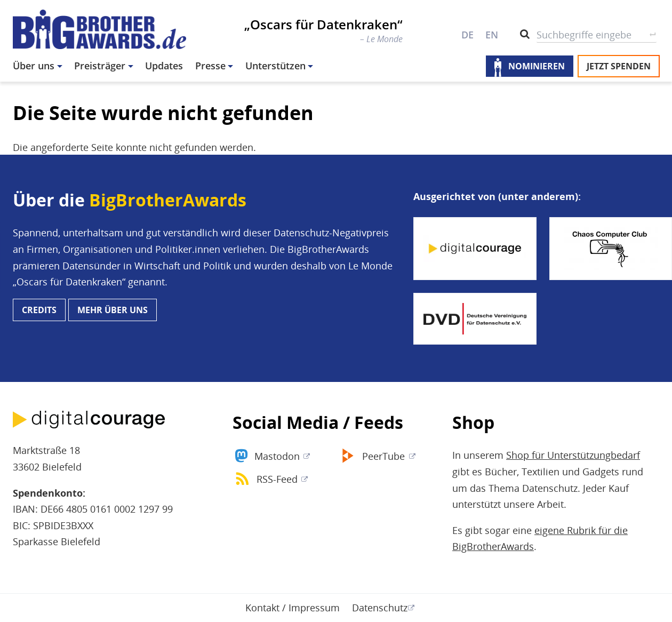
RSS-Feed (277, 479)
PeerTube (383, 456)
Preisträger (100, 66)
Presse (210, 66)
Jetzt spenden (619, 66)
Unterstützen (275, 66)
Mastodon (277, 456)
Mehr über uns (113, 310)
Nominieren (537, 66)
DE (467, 35)
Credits (39, 310)
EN (492, 35)
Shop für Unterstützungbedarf (573, 455)
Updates (164, 66)
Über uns (34, 66)
